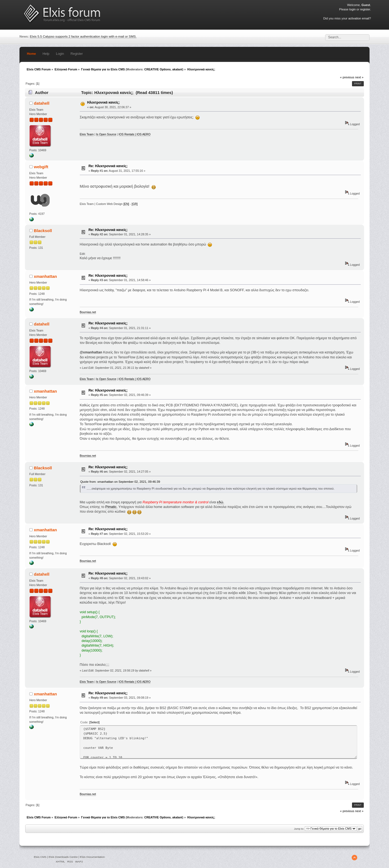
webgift (41, 167)
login (352, 9)
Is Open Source (106, 134)
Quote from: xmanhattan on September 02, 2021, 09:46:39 (120, 482)
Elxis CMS (40, 857)
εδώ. (221, 502)
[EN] (126, 204)
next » (359, 77)
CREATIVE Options (157, 69)
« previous (347, 77)
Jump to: (299, 829)
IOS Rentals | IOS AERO (135, 134)
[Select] (94, 722)
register (365, 9)
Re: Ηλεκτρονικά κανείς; (108, 166)
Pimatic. (111, 507)
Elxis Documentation (93, 857)
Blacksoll (43, 231)
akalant (178, 69)
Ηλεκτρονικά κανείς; (103, 102)
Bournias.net (88, 312)
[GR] (135, 204)
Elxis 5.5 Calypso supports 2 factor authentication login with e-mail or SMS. (83, 36)
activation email (359, 18)
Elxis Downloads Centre (63, 857)
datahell (42, 103)
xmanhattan (46, 276)
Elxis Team (87, 134)
